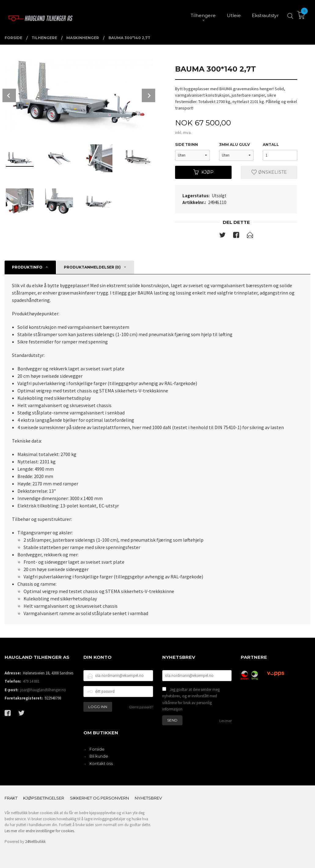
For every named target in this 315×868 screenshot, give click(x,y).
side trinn (187, 145)
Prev (9, 95)
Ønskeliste (269, 172)
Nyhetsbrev (148, 798)
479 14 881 (31, 681)
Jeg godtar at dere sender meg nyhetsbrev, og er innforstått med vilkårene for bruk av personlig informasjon (191, 699)
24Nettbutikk (35, 842)
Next (148, 95)
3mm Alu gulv (234, 145)
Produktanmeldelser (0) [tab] (92, 267)
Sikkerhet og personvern (99, 798)
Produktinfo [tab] (27, 267)
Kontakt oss (101, 763)
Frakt (11, 798)
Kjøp (203, 172)
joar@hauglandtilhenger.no (43, 690)
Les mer (225, 721)
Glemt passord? (141, 707)
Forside (97, 749)
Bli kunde (99, 756)
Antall (271, 145)
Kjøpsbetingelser (44, 798)
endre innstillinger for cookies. (50, 831)
